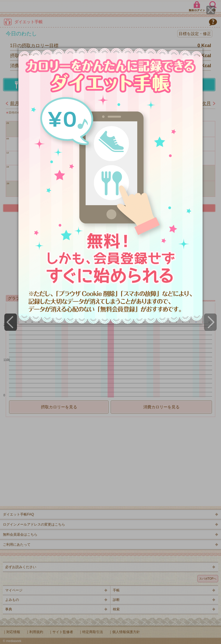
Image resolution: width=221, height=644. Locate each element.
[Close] (211, 10)
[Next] (210, 322)
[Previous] (11, 322)
